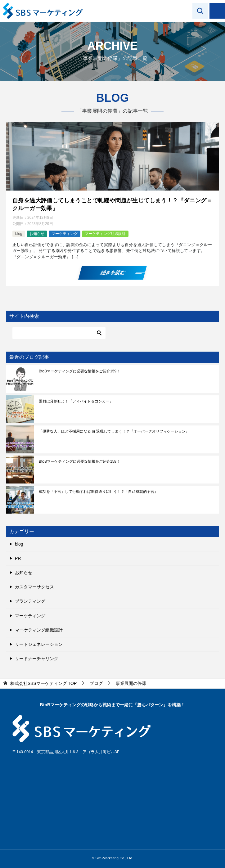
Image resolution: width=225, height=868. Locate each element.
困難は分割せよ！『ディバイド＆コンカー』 (76, 401)
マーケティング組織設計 (105, 234)
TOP (43, 683)
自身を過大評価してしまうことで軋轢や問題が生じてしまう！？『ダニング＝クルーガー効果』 (112, 204)
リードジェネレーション (39, 644)
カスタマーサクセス (34, 587)
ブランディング (30, 601)
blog (19, 234)
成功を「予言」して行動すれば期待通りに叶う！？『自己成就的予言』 (98, 492)
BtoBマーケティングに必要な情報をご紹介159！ (79, 371)
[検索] (59, 333)
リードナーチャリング (37, 659)
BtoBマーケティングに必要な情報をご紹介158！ (79, 461)
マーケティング (65, 234)
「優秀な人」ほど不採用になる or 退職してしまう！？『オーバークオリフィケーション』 (114, 431)
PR (18, 558)
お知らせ (37, 234)
